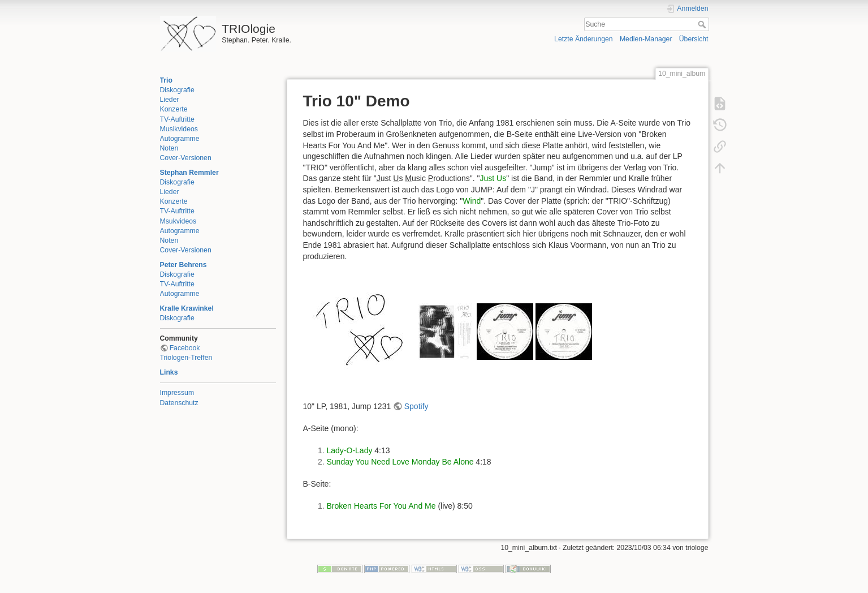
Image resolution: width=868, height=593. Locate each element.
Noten (169, 148)
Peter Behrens (183, 265)
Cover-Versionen (186, 158)
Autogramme (180, 139)
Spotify (416, 406)
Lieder (170, 100)
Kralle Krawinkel (187, 308)
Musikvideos (179, 129)
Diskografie (177, 90)
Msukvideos (178, 221)
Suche (703, 24)
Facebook (185, 348)
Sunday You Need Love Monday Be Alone (400, 462)
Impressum (177, 393)
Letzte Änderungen (584, 39)
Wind (472, 201)
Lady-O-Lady (350, 450)
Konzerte (174, 109)
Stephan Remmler (189, 173)
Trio (166, 80)
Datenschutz (179, 403)
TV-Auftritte (177, 119)
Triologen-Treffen (186, 358)
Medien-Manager (646, 39)
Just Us (493, 178)
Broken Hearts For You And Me (381, 506)
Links (169, 372)
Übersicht (694, 39)
